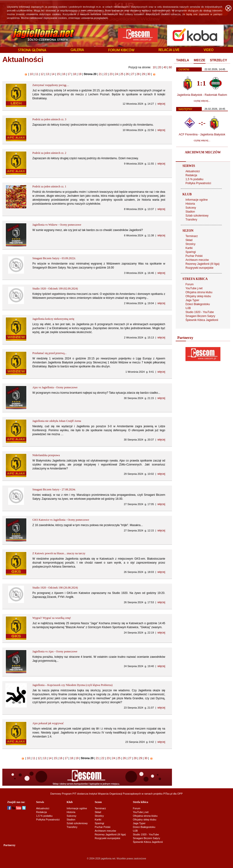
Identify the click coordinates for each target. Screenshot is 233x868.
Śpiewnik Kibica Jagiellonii (202, 320)
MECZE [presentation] (200, 60)
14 (53, 74)
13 (48, 74)
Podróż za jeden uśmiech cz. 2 (49, 153)
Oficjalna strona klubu (199, 292)
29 (143, 74)
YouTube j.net (194, 288)
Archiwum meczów (197, 260)
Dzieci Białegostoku (198, 304)
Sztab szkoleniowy (197, 216)
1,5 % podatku (194, 179)
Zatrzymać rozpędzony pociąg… (51, 85)
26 (127, 74)
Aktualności (193, 171)
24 (116, 74)
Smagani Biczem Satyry (200, 316)
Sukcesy (191, 208)
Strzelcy (190, 244)
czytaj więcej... (202, 101)
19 (80, 74)
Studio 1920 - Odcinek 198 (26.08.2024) (55, 588)
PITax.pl (168, 794)
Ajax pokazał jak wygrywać (48, 723)
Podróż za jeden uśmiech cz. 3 (49, 119)
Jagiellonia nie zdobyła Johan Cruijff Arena (57, 421)
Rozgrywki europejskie (199, 268)
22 (106, 74)
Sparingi (191, 252)
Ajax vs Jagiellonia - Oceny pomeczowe (55, 387)
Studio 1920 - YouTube (200, 312)
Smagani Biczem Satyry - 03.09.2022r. (54, 258)
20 (159, 67)
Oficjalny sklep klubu (198, 296)
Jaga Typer (192, 300)
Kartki (189, 248)
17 (69, 74)
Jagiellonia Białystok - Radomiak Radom (202, 95)
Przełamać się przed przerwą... (50, 353)
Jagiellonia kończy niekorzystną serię (53, 319)
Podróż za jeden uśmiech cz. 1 (49, 186)
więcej (161, 104)
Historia (190, 204)
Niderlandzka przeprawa (46, 455)
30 (149, 74)
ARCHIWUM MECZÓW (203, 152)
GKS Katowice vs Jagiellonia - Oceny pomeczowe (61, 520)
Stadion (190, 212)
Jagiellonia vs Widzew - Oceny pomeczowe (57, 225)
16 (64, 74)
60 (170, 67)
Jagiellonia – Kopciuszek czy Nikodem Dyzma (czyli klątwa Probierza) (72, 685)
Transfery (191, 220)
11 (37, 74)
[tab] (183, 60)
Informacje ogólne (197, 200)
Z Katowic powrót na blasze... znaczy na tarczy (59, 553)
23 (111, 74)
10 (154, 67)
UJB (188, 308)
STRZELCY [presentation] (219, 60)
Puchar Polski (194, 256)
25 (122, 74)
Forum (190, 284)
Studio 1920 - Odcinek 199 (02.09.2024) (55, 289)
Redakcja (191, 175)
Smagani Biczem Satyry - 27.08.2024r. (54, 489)
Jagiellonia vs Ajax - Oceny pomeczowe (55, 651)
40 (165, 67)
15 (58, 74)
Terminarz (192, 236)
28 (138, 74)
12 (42, 74)
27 (133, 74)
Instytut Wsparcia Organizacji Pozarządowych (115, 794)
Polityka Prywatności (198, 183)
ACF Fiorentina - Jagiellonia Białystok (202, 134)
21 (100, 74)
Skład (189, 240)
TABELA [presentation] (183, 60)
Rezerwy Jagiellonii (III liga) (202, 264)
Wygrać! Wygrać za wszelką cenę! (52, 618)
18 (75, 74)
